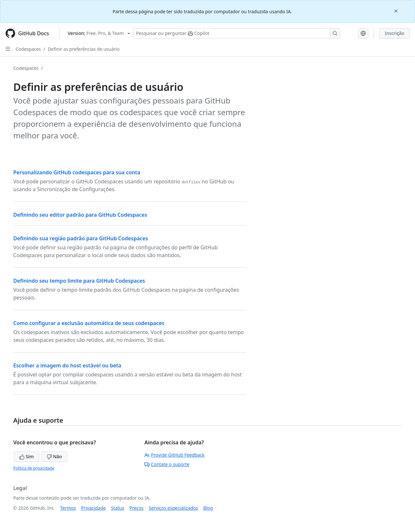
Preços (137, 508)
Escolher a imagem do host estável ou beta (67, 365)
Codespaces (28, 49)
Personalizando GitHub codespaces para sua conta (77, 172)
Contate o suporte (167, 464)
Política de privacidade (34, 468)
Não (54, 456)
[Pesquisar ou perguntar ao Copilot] (237, 33)
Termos (68, 508)
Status (118, 508)
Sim (27, 456)
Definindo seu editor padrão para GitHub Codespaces (80, 215)
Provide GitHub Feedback (174, 455)
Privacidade (94, 508)
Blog (208, 508)
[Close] (397, 11)
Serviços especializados (173, 508)
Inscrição (394, 33)
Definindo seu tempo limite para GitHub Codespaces (79, 281)
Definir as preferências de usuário (84, 49)
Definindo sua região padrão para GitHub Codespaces (81, 238)
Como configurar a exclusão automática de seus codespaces (89, 323)
